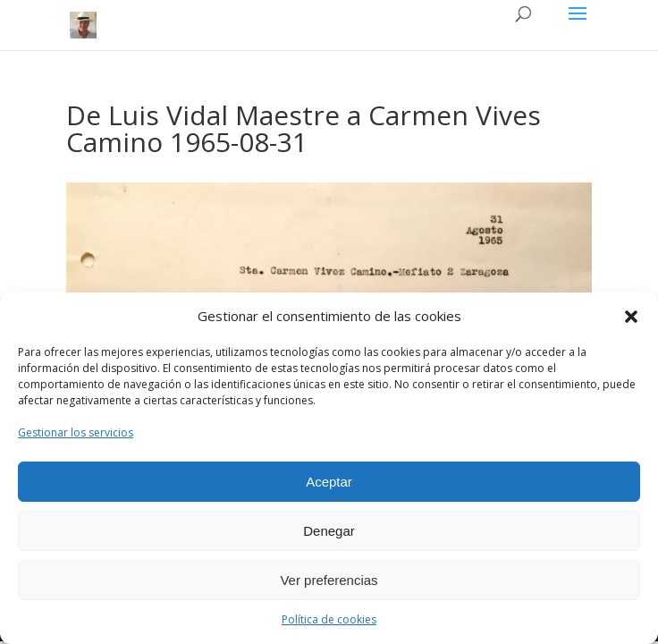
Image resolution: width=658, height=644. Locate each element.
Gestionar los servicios (76, 432)
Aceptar (329, 482)
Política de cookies (329, 619)
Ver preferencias (329, 580)
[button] (631, 317)
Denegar (329, 531)
